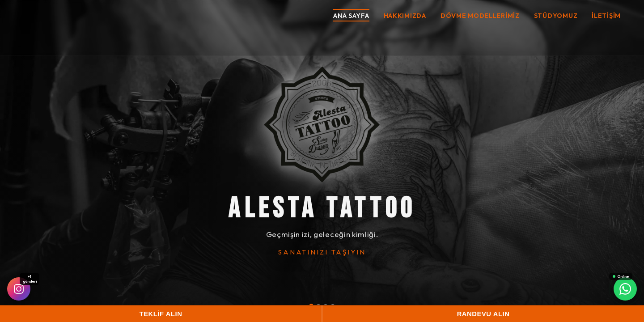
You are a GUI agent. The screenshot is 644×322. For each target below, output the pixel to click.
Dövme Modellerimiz (480, 16)
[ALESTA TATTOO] (322, 124)
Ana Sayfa (351, 16)
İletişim (606, 16)
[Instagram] (19, 289)
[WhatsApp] (625, 289)
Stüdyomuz (556, 16)
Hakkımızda (405, 16)
